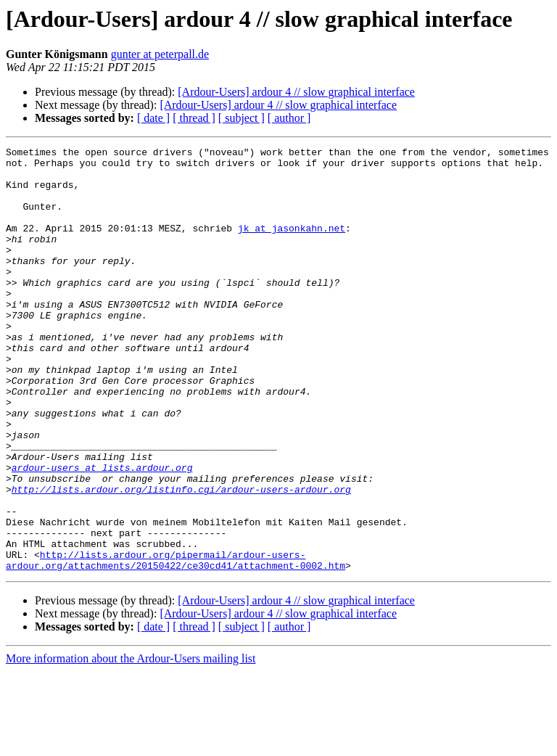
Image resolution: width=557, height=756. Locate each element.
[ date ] (153, 118)
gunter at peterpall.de (160, 54)
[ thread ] (194, 118)
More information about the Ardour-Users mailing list (131, 743)
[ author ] (289, 118)
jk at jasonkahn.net (292, 245)
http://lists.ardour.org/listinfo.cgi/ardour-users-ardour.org (181, 559)
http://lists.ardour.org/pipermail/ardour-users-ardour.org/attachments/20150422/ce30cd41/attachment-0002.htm (176, 644)
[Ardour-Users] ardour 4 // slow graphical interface (296, 92)
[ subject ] (242, 118)
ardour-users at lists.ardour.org (102, 533)
